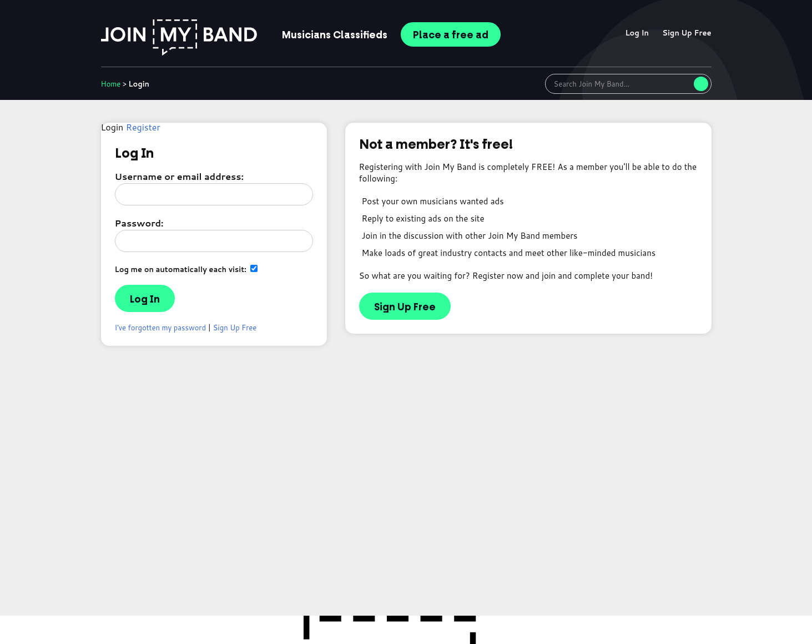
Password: (139, 223)
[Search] (701, 84)
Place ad (451, 35)
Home (111, 84)
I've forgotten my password (161, 328)
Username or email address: (179, 176)
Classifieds (335, 35)
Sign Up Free (687, 33)
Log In (637, 33)
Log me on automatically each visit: (186, 269)
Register (143, 127)
